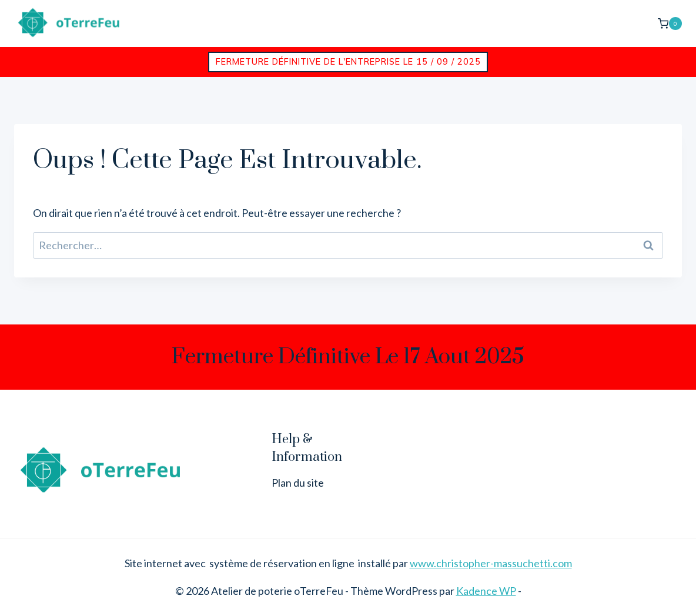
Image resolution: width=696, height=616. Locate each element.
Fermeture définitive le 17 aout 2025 (348, 357)
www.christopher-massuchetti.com (491, 563)
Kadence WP (486, 591)
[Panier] (670, 23)
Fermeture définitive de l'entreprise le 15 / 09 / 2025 (348, 62)
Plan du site (298, 483)
